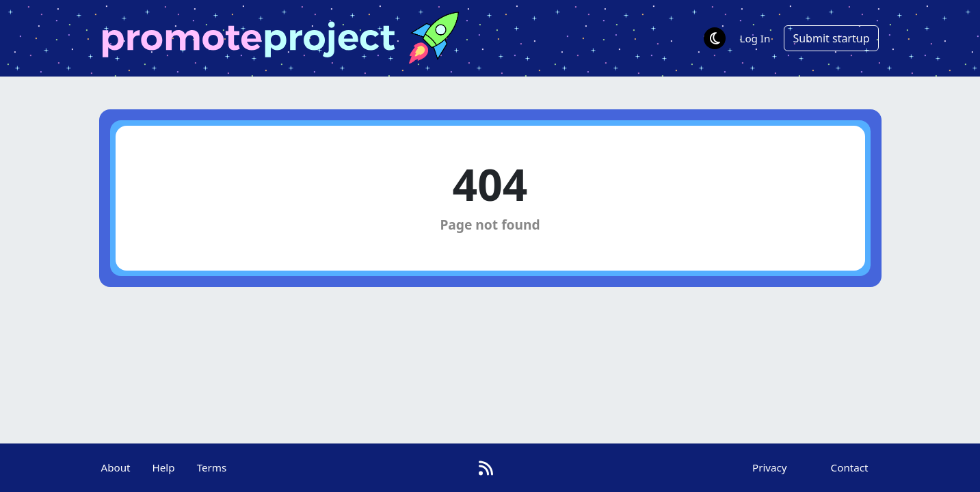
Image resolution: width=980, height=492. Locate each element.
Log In (755, 38)
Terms (212, 467)
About (115, 467)
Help (164, 467)
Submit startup (831, 38)
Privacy (770, 467)
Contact (850, 467)
